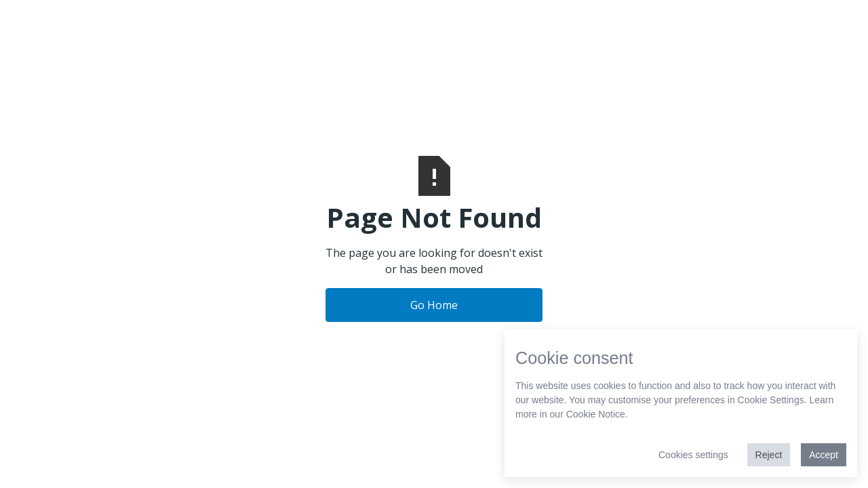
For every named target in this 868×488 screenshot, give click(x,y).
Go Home (434, 305)
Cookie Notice (596, 414)
